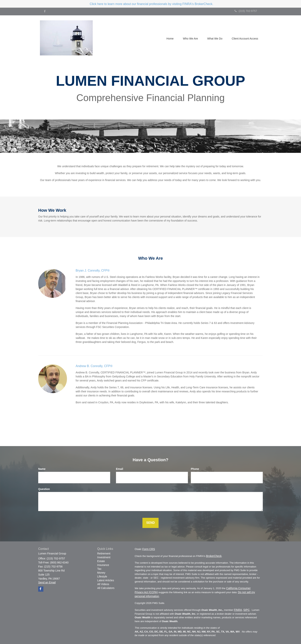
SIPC (247, 610)
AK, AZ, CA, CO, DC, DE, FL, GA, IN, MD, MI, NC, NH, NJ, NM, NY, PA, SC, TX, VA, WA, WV (187, 632)
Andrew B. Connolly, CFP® (94, 366)
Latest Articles (106, 580)
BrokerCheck (214, 556)
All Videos (103, 584)
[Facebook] (45, 11)
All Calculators (106, 588)
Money (101, 573)
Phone (195, 469)
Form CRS (149, 549)
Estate (101, 561)
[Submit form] (150, 523)
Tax (99, 569)
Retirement (104, 553)
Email (119, 469)
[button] (190, 38)
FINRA (238, 610)
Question (44, 489)
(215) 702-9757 (246, 11)
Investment (104, 557)
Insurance (103, 565)
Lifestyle (102, 576)
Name (42, 469)
